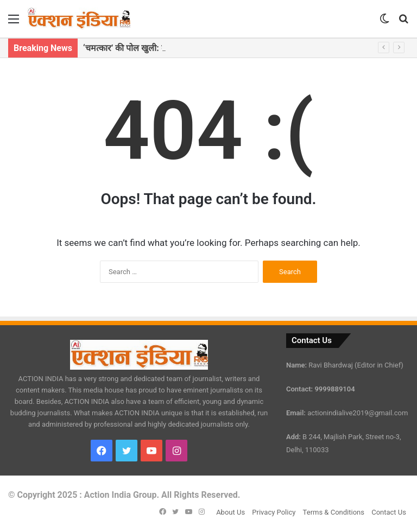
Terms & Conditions (334, 512)
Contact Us (389, 512)
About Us (230, 512)
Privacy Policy (274, 512)
